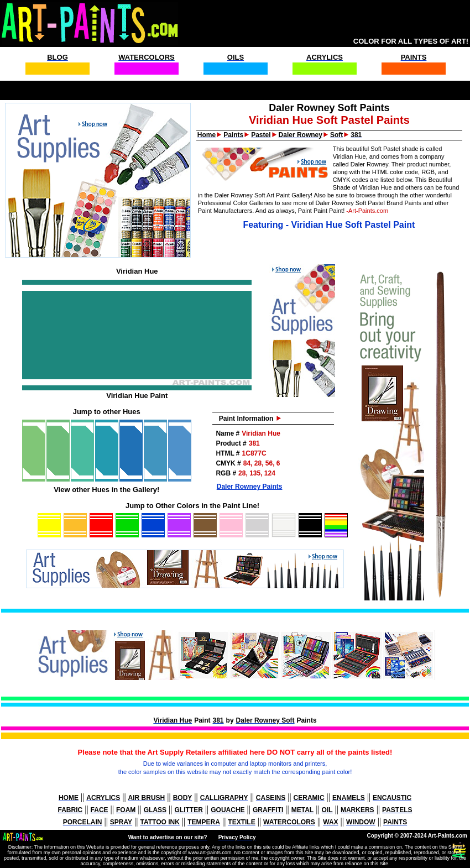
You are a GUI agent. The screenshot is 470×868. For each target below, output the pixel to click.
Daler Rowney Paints (250, 487)
